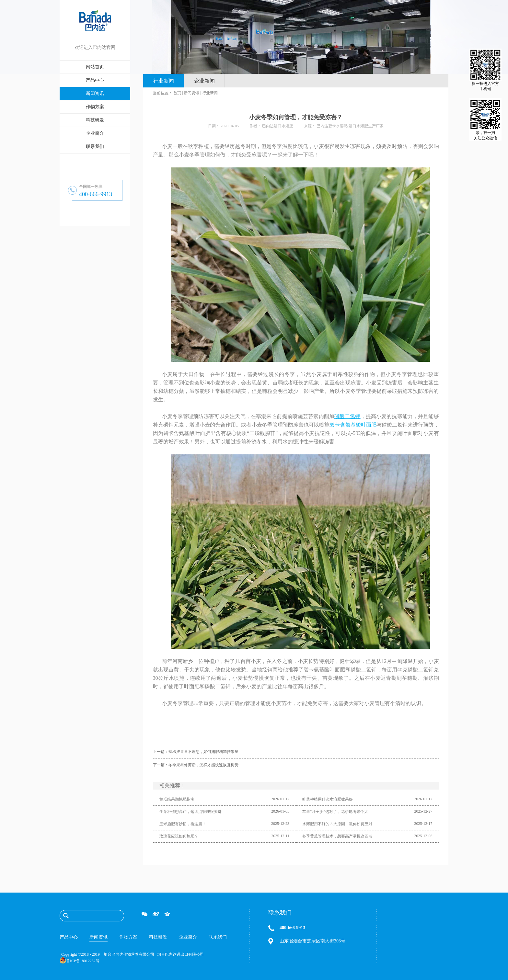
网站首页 (95, 67)
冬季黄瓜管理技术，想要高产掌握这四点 (337, 836)
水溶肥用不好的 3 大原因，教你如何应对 (337, 824)
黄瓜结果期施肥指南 (177, 799)
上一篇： (196, 752)
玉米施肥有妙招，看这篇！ (183, 824)
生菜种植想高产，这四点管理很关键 (190, 812)
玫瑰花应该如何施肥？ (179, 836)
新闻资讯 (191, 93)
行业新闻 (210, 93)
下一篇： (196, 765)
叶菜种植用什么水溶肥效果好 (328, 799)
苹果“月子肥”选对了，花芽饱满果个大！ (337, 812)
